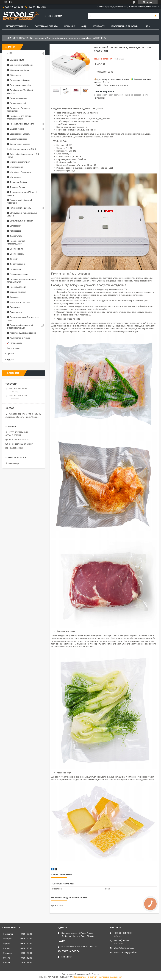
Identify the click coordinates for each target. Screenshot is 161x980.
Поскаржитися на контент (85, 977)
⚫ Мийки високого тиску (19, 162)
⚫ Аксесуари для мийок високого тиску (23, 319)
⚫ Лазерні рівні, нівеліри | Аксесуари (19, 201)
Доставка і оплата (46, 26)
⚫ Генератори (14, 269)
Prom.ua (96, 974)
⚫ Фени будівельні (16, 264)
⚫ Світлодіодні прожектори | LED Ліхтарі (23, 155)
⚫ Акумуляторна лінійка (19, 338)
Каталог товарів (16, 26)
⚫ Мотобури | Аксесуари (19, 172)
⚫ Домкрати (13, 297)
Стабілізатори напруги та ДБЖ (21, 149)
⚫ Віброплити (14, 75)
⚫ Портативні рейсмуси (18, 80)
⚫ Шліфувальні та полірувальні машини (22, 214)
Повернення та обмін (125, 26)
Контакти (99, 26)
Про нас (11, 354)
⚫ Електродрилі (15, 249)
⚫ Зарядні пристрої (16, 292)
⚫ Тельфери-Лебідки (17, 182)
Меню (10, 53)
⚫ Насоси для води (16, 287)
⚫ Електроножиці (15, 254)
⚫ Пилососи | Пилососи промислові (18, 109)
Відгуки (10, 359)
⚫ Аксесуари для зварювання (21, 333)
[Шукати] (155, 16)
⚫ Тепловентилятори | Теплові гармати (22, 194)
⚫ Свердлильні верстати (19, 144)
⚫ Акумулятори (14, 312)
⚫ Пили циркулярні (16, 103)
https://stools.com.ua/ (19, 439)
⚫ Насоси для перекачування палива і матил (21, 280)
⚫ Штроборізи (14, 226)
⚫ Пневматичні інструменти (20, 124)
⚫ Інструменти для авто (18, 302)
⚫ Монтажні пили (15, 167)
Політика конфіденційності (110, 977)
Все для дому (37, 38)
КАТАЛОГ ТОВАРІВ (18, 38)
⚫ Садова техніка (15, 129)
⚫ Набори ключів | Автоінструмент (16, 242)
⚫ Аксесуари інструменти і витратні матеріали (20, 326)
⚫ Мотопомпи (14, 177)
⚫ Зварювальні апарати (18, 134)
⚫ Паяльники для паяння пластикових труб (19, 117)
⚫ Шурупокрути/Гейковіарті (20, 221)
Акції (84, 26)
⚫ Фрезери (12, 259)
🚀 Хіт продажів (14, 343)
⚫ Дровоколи (13, 307)
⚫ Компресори (14, 231)
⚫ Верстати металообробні (20, 65)
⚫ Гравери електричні (18, 274)
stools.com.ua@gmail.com (21, 444)
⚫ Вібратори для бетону (19, 70)
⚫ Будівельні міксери (17, 139)
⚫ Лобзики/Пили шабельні (20, 208)
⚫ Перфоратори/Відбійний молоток (20, 92)
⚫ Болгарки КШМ (15, 60)
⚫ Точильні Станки (16, 187)
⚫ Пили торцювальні (17, 98)
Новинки (69, 26)
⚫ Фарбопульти (14, 236)
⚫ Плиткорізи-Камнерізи (19, 85)
